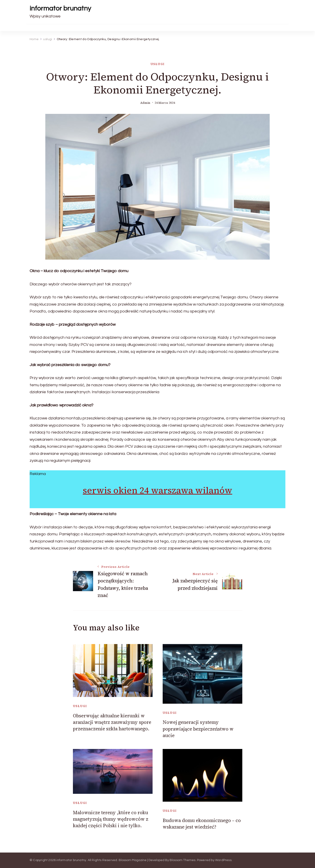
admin (145, 103)
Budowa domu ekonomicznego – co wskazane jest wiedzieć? (202, 824)
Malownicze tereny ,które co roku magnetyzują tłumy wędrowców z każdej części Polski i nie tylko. (111, 819)
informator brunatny (60, 8)
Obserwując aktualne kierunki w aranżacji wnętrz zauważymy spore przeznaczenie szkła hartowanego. (112, 722)
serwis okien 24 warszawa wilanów (157, 490)
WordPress (223, 860)
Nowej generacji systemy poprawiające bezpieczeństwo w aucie (198, 729)
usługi (158, 64)
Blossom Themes (183, 860)
